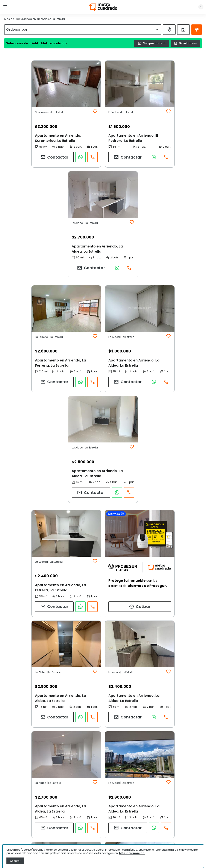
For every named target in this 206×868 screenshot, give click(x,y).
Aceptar (15, 861)
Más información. (132, 853)
